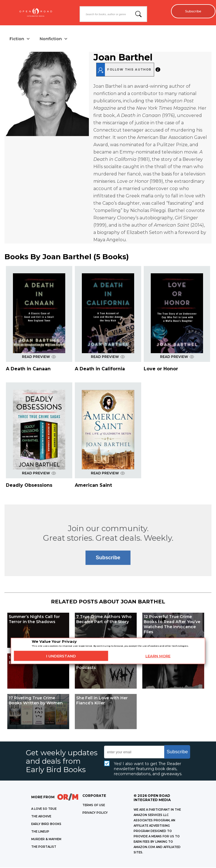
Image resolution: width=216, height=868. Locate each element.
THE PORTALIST (44, 847)
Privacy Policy (95, 813)
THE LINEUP (40, 832)
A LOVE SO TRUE (44, 809)
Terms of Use (94, 806)
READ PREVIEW (39, 357)
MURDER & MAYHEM (46, 840)
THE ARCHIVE (41, 817)
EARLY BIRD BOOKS (46, 825)
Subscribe (191, 11)
